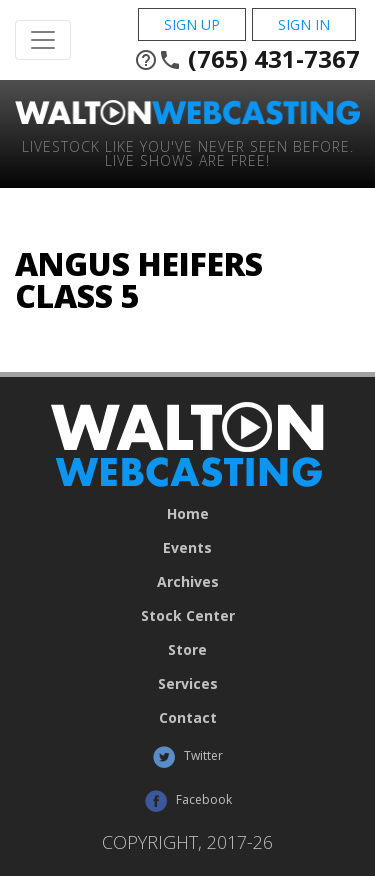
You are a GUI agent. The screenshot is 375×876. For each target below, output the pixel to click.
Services (188, 684)
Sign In (304, 24)
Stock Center (188, 616)
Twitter (187, 757)
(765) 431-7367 (247, 59)
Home (188, 514)
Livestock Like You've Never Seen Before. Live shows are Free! (188, 152)
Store (187, 650)
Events (187, 548)
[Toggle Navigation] (43, 40)
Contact (188, 718)
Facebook (188, 801)
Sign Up (192, 24)
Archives (188, 582)
